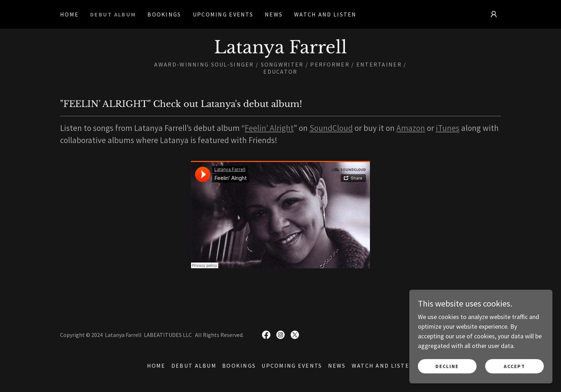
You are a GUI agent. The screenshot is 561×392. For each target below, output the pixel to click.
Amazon (411, 128)
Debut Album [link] (113, 14)
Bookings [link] (164, 14)
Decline (447, 366)
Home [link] (69, 14)
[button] (494, 14)
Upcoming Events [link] (223, 14)
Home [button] (156, 366)
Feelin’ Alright (269, 128)
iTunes (448, 128)
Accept (514, 366)
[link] (280, 51)
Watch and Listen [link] (325, 14)
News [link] (274, 14)
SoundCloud (331, 128)
